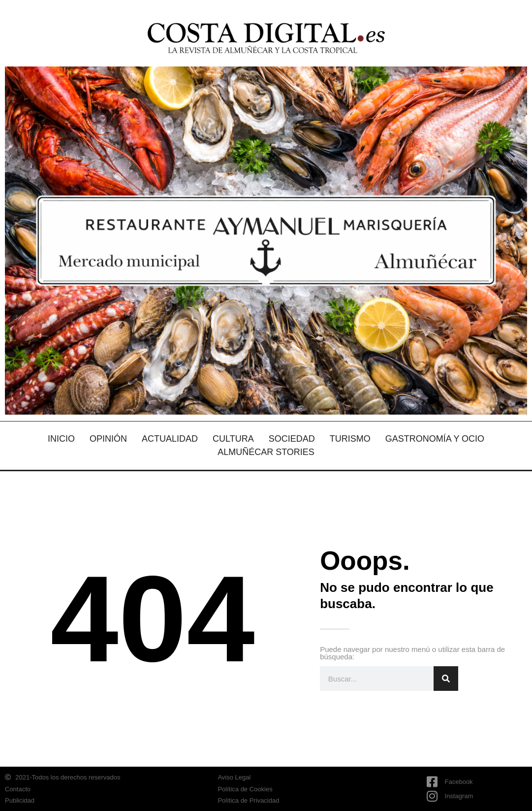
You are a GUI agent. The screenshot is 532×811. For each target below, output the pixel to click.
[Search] (446, 679)
